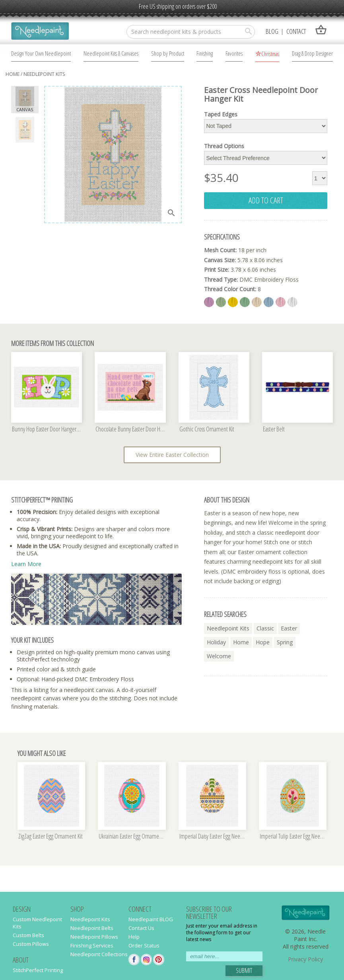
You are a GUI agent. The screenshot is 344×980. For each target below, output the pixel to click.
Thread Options (224, 146)
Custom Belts (28, 935)
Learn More (26, 564)
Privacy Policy (305, 959)
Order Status (144, 945)
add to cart (266, 200)
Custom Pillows (31, 944)
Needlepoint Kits (44, 74)
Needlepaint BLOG (151, 919)
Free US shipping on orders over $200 (178, 6)
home (13, 74)
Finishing (205, 53)
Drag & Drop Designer (312, 53)
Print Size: (217, 270)
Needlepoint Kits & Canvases (111, 53)
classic (265, 628)
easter (289, 628)
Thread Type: (221, 279)
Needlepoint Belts (92, 928)
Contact (296, 31)
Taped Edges (221, 114)
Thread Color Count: (230, 289)
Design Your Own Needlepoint (41, 53)
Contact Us (141, 928)
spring (285, 642)
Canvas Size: (220, 260)
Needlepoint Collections (99, 954)
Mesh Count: (220, 250)
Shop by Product (168, 53)
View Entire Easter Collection (172, 455)
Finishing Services (92, 945)
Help (134, 937)
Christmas (270, 54)
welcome (219, 656)
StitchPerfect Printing (38, 970)
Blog (272, 31)
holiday (216, 642)
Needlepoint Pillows (94, 937)
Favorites (234, 53)
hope (263, 642)
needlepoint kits (228, 628)
